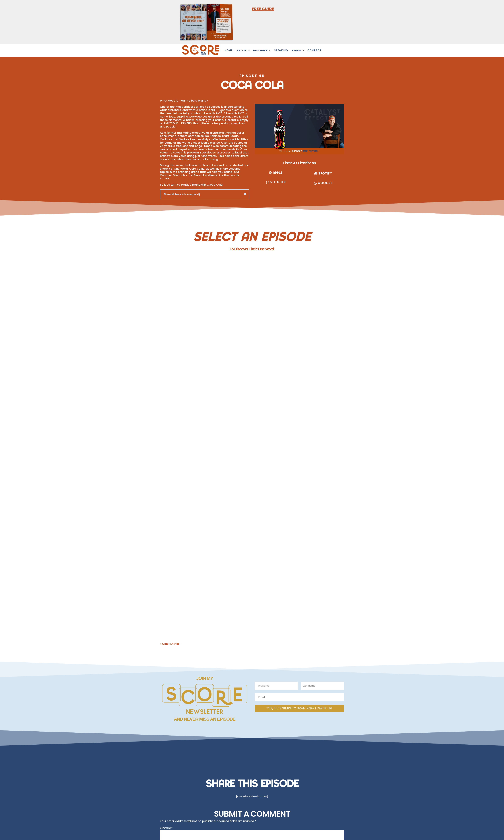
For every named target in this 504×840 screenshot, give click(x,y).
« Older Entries (170, 644)
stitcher (278, 182)
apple (278, 173)
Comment (166, 828)
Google (325, 183)
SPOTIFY (325, 174)
